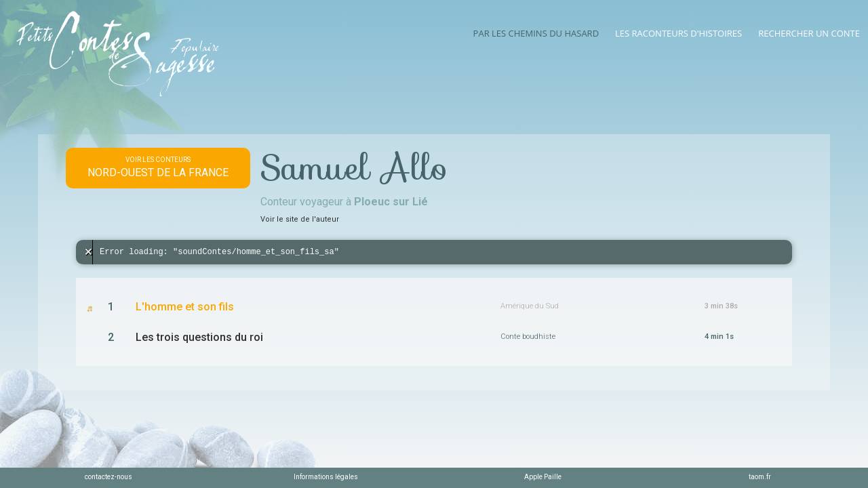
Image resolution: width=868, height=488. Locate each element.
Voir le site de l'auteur (300, 219)
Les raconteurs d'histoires (678, 33)
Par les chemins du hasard (536, 33)
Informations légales (326, 477)
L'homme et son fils (185, 307)
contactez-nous (108, 477)
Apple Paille (543, 477)
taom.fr (760, 477)
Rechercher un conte (809, 33)
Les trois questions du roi (199, 337)
